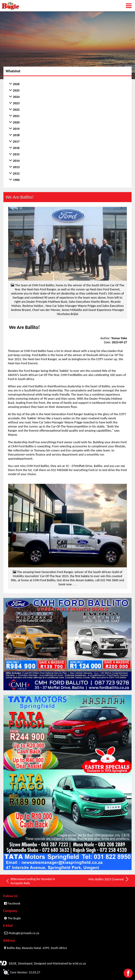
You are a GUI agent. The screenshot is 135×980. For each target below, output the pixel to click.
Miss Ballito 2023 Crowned (109, 879)
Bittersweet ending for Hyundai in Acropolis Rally (30, 881)
